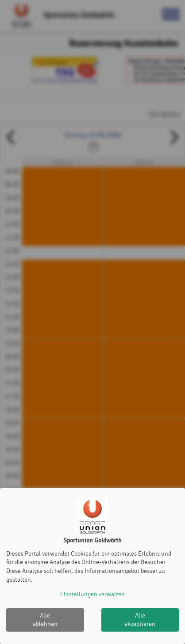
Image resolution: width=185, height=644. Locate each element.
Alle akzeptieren (140, 620)
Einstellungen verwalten (92, 594)
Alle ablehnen (45, 620)
